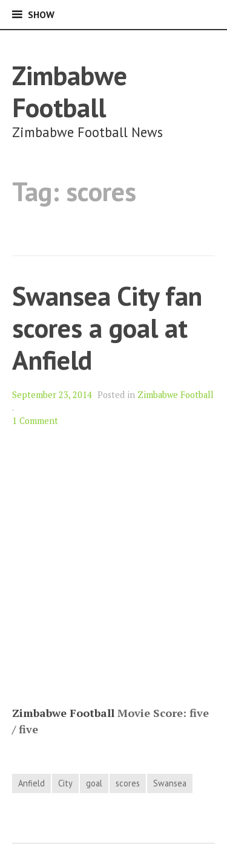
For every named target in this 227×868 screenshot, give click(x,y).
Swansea (170, 783)
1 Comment (35, 421)
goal (94, 783)
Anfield (31, 783)
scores (128, 783)
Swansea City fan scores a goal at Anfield (107, 327)
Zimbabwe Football (70, 91)
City (65, 783)
